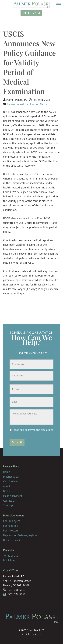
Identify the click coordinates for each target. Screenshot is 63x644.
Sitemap (8, 505)
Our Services (11, 481)
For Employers (12, 521)
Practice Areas (11, 477)
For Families (10, 526)
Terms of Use (11, 556)
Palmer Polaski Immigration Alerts (27, 104)
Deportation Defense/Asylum (20, 535)
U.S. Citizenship (12, 540)
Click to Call (31, 13)
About (7, 486)
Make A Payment (13, 496)
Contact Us (9, 501)
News (6, 491)
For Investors (11, 531)
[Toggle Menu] (59, 3)
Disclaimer (9, 560)
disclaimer (47, 430)
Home (7, 472)
